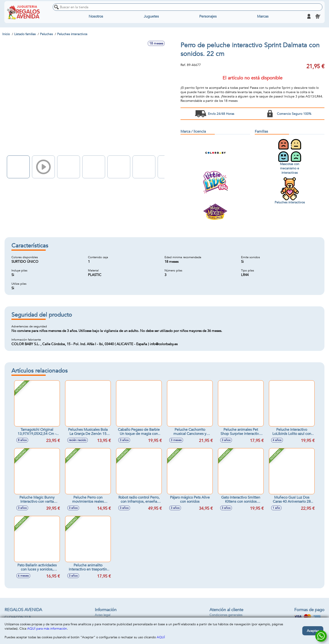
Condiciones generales (226, 615)
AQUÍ (161, 637)
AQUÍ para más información (47, 629)
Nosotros (96, 16)
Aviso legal (103, 615)
